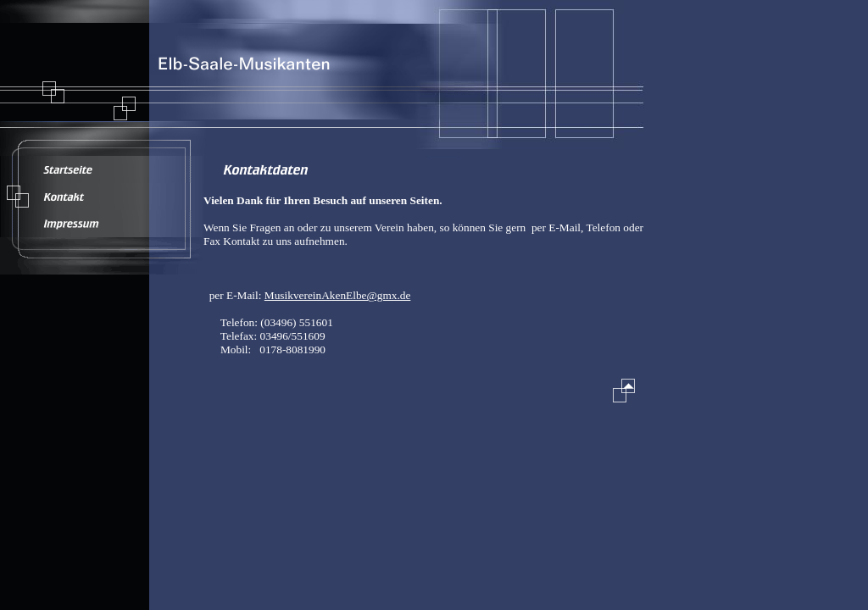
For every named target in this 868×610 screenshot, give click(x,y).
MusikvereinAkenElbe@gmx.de (338, 295)
